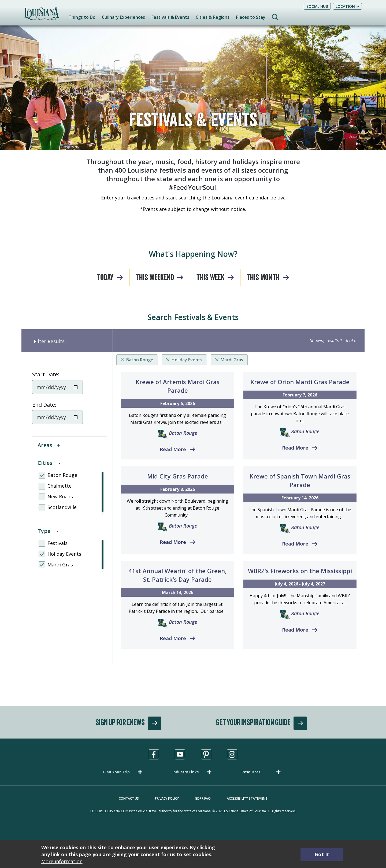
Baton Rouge (183, 433)
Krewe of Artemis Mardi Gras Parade (178, 386)
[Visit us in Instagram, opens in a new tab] (232, 754)
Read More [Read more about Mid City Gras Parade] (173, 542)
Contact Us (129, 798)
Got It (322, 854)
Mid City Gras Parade (178, 476)
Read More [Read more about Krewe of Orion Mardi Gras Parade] (295, 448)
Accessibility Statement (247, 798)
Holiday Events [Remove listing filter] (187, 360)
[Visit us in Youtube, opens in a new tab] (180, 754)
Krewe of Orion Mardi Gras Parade (300, 382)
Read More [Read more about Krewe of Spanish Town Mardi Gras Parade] (295, 544)
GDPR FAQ (203, 798)
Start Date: (46, 374)
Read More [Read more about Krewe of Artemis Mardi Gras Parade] (173, 449)
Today (105, 278)
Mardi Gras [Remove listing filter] (232, 360)
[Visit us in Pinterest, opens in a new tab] (206, 754)
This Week (210, 278)
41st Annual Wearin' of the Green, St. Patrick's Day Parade (177, 575)
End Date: (44, 405)
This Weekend (155, 278)
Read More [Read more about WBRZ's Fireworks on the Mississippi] (295, 630)
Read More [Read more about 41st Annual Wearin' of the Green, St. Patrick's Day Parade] (173, 638)
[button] (124, 772)
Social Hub (317, 6)
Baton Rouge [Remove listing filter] (140, 360)
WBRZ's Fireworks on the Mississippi (300, 571)
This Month (263, 278)
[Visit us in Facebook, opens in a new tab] (154, 754)
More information (62, 861)
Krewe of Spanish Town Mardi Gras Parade (300, 480)
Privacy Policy (167, 798)
